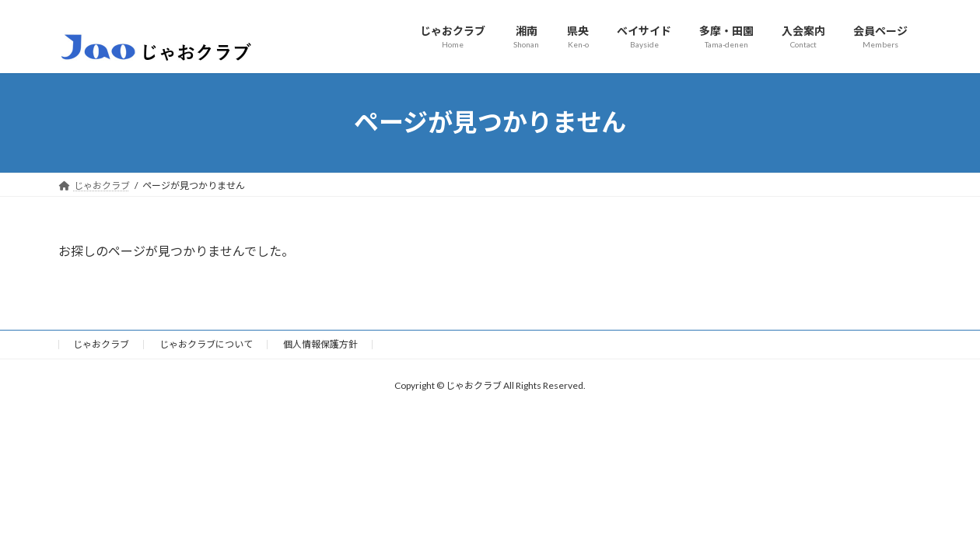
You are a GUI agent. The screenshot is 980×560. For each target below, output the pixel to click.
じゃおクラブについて (206, 344)
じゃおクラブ (101, 344)
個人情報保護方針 (320, 344)
